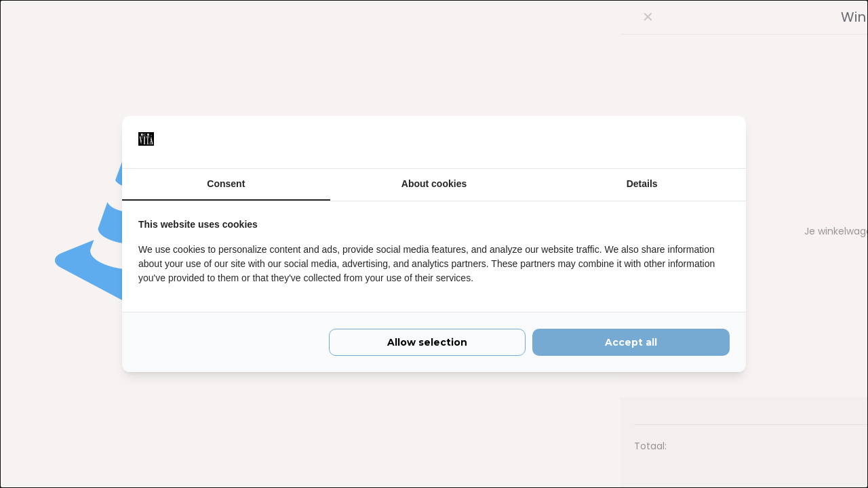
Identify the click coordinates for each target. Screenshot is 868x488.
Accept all (631, 344)
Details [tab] (642, 184)
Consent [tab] (226, 184)
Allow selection (427, 344)
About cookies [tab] (434, 184)
